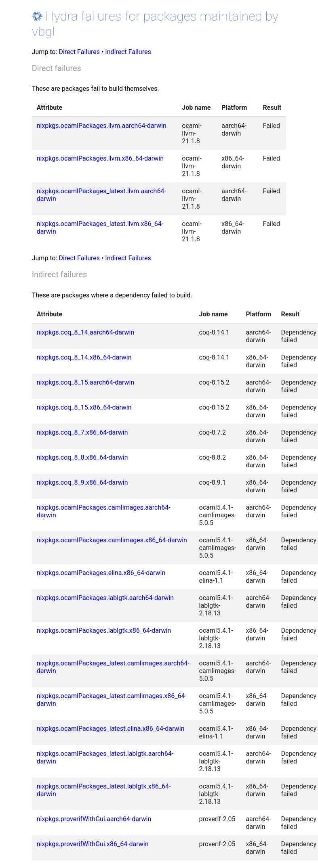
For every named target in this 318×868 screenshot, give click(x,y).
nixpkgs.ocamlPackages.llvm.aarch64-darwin (102, 126)
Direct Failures (79, 52)
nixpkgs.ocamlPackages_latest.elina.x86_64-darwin (111, 729)
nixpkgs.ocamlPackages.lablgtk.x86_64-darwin (104, 631)
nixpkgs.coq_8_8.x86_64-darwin (82, 457)
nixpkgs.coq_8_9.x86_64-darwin (82, 482)
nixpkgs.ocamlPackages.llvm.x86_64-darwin (100, 158)
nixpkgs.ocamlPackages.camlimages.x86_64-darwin (112, 540)
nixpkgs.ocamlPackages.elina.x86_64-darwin (101, 573)
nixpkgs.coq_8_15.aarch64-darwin (86, 382)
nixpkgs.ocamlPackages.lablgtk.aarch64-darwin (105, 598)
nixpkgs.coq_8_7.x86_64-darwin (82, 432)
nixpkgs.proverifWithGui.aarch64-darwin (94, 819)
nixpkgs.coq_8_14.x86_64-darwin (84, 357)
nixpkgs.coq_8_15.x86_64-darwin (84, 407)
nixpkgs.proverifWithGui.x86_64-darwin (93, 844)
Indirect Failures (128, 52)
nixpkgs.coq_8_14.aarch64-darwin (86, 332)
